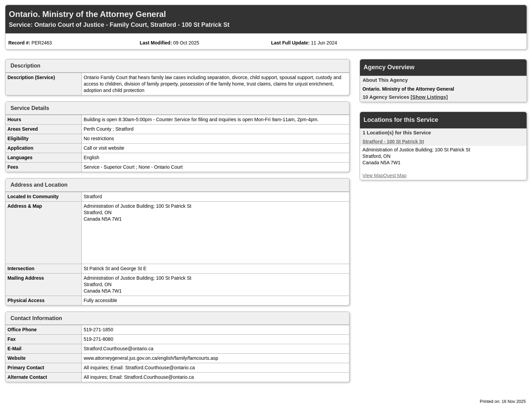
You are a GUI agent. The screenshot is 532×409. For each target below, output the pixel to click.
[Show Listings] (429, 97)
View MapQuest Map (384, 175)
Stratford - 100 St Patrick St (393, 142)
